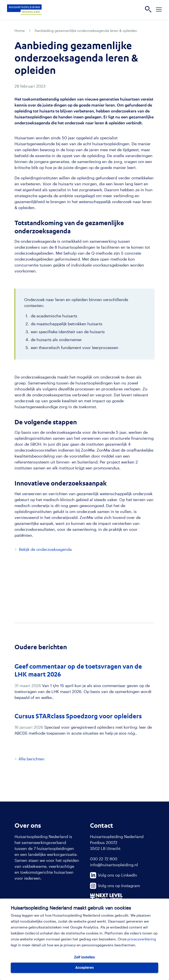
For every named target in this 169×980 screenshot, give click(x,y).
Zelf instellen (85, 957)
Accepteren (84, 968)
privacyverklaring (142, 939)
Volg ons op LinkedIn (114, 875)
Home (20, 30)
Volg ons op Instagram (115, 886)
